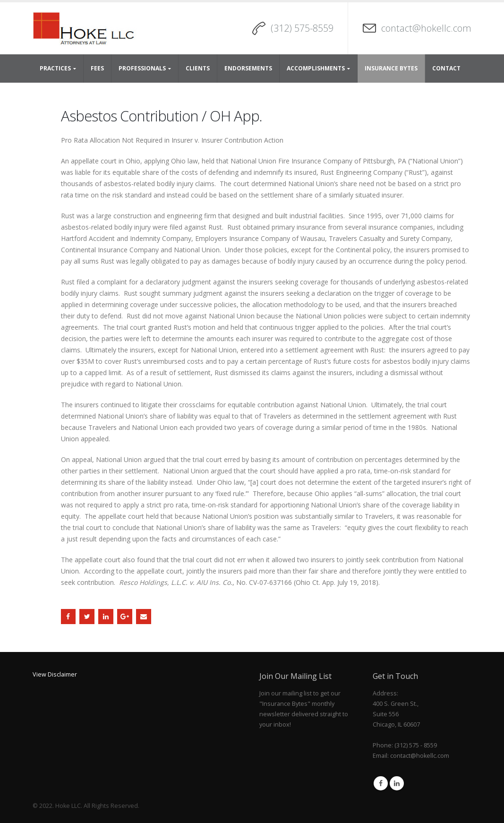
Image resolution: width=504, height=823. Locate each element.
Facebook (68, 617)
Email (144, 617)
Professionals (142, 68)
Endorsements (248, 68)
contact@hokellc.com (426, 28)
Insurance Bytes (391, 68)
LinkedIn (106, 617)
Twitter (87, 617)
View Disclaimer (55, 674)
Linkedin (397, 783)
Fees (97, 68)
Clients (198, 68)
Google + (125, 617)
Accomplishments (316, 68)
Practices (55, 68)
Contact (446, 68)
